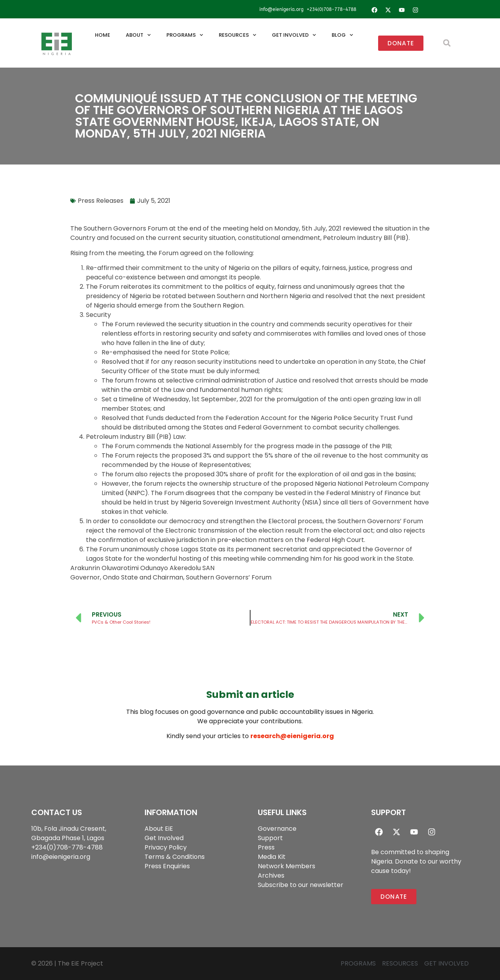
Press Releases (101, 201)
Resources (237, 35)
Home (103, 35)
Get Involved (294, 35)
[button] (447, 43)
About (138, 35)
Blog (342, 35)
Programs (185, 35)
